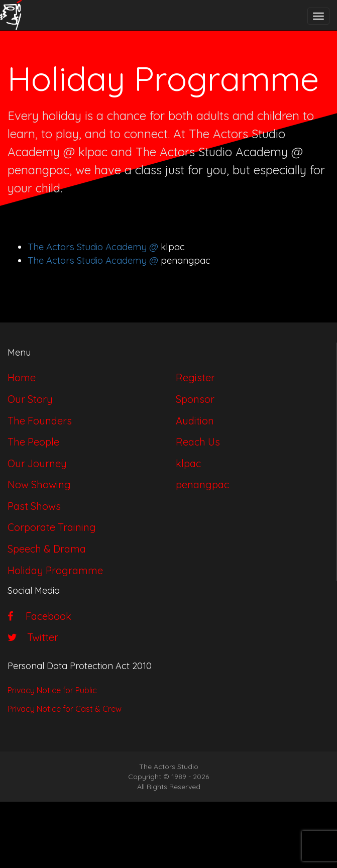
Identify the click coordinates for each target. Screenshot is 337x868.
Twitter (33, 637)
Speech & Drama (47, 549)
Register (195, 377)
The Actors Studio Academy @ (94, 247)
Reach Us (198, 442)
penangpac (202, 484)
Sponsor (195, 399)
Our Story (30, 399)
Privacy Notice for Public (52, 690)
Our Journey (37, 463)
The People (33, 442)
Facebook (39, 616)
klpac (188, 463)
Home (22, 377)
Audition (195, 421)
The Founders (40, 421)
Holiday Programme (55, 570)
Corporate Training (52, 527)
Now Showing (39, 484)
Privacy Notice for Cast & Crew (65, 709)
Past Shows (34, 506)
